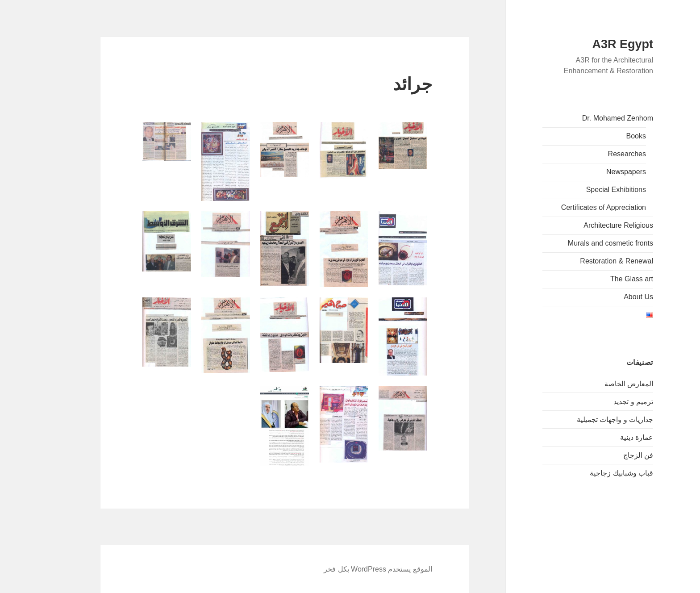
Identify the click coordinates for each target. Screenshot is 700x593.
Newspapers (599, 172)
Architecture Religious (592, 225)
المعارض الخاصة (602, 384)
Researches (600, 154)
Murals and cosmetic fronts (584, 243)
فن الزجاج (611, 455)
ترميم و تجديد (606, 402)
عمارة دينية (610, 437)
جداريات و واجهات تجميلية (588, 420)
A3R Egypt (596, 44)
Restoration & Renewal (590, 261)
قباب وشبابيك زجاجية (595, 473)
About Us (612, 297)
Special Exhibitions (589, 190)
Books (609, 136)
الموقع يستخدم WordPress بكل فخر (351, 569)
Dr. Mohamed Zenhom (591, 118)
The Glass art (605, 279)
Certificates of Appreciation (577, 207)
